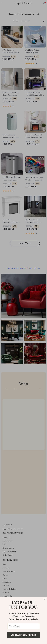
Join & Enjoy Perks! (23, 635)
